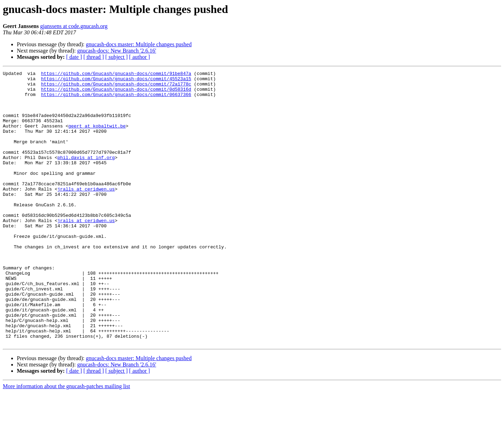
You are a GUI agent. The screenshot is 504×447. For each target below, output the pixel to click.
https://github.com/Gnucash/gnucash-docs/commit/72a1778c (116, 87)
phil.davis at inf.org (86, 175)
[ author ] (140, 57)
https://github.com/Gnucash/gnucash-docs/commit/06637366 (116, 99)
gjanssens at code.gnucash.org (74, 26)
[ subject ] (117, 57)
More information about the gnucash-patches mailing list (66, 441)
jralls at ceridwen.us (86, 213)
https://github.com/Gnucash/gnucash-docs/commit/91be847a (116, 74)
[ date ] (74, 57)
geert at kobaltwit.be (97, 137)
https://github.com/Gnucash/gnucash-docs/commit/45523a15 (116, 81)
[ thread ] (94, 57)
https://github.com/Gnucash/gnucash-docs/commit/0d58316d (116, 93)
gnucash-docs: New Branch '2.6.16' (117, 51)
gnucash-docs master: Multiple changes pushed (139, 44)
